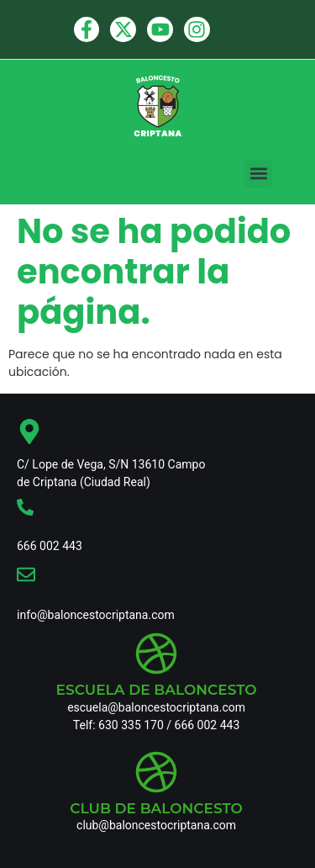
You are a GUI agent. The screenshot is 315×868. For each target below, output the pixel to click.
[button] (258, 174)
